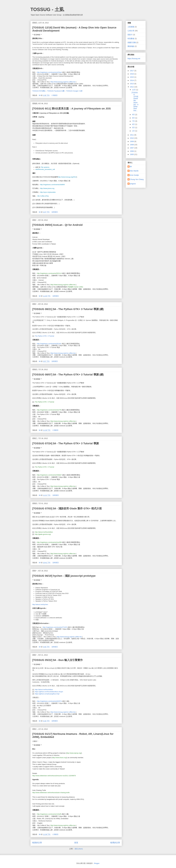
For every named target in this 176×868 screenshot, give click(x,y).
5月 (134, 128)
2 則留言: (55, 95)
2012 (132, 87)
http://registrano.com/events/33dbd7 (49, 475)
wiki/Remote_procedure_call (45, 169)
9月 (134, 115)
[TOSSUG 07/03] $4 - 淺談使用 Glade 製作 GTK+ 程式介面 (67, 508)
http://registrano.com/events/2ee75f (49, 410)
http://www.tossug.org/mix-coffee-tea (63, 82)
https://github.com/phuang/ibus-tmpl (47, 694)
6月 (134, 124)
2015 (132, 77)
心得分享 (131, 31)
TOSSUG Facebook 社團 (56, 91)
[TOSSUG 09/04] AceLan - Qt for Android (57, 225)
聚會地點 (131, 46)
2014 (132, 80)
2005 (132, 154)
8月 (134, 118)
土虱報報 (131, 27)
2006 (132, 151)
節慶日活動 (132, 42)
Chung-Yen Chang (137, 179)
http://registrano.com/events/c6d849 (52, 185)
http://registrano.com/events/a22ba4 (49, 72)
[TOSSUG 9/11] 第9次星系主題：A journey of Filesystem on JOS (72, 109)
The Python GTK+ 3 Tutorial (45, 336)
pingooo (133, 184)
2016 (132, 74)
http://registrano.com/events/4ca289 (49, 542)
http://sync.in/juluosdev (48, 192)
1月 (134, 131)
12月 (134, 90)
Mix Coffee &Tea (43, 196)
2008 (132, 145)
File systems (45, 167)
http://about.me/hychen (40, 604)
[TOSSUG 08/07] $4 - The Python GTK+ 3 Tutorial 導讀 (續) (68, 375)
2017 (132, 71)
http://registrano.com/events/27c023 (55, 627)
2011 (132, 135)
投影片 (130, 35)
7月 (134, 121)
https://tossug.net (134, 59)
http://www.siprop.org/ (74, 753)
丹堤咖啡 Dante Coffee (75, 287)
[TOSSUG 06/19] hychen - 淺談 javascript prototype (64, 576)
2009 (132, 141)
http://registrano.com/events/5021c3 (49, 273)
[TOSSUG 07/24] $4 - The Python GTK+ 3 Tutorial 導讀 (66, 443)
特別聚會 (131, 39)
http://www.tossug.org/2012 (67, 177)
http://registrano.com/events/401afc (49, 344)
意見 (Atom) (79, 849)
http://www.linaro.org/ (59, 758)
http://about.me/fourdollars (44, 532)
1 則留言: (56, 430)
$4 (131, 167)
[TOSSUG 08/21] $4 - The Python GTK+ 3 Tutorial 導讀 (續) (68, 309)
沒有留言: (55, 212)
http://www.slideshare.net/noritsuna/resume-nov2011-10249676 (54, 776)
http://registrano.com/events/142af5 (49, 814)
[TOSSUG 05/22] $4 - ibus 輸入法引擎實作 (58, 660)
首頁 (76, 843)
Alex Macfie (134, 171)
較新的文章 (37, 843)
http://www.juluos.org (47, 188)
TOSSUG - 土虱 (47, 9)
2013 (132, 84)
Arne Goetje (134, 175)
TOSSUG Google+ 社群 (74, 91)
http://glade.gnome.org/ (43, 534)
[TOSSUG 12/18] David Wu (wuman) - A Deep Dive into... (135, 102)
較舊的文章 (115, 843)
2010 (132, 138)
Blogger (97, 863)
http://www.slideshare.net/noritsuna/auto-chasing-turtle (51, 793)
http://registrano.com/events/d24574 (49, 701)
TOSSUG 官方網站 (39, 91)
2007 (132, 148)
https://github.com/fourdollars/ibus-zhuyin (49, 692)
